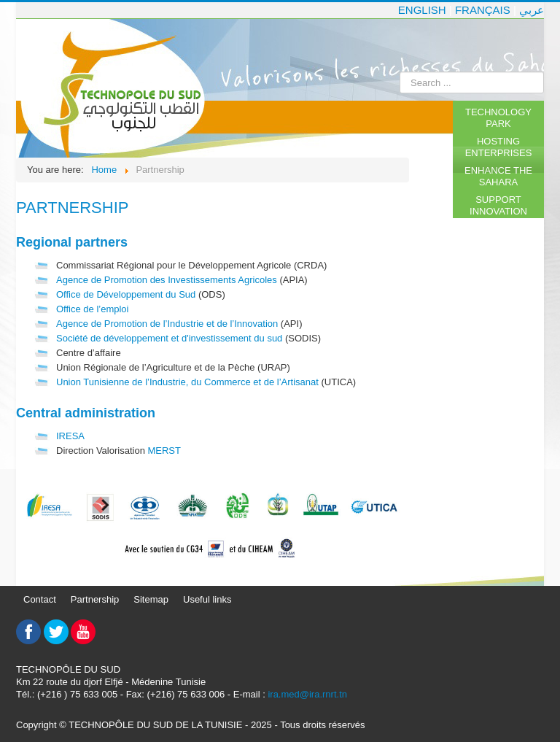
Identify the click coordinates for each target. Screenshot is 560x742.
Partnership (95, 599)
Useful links (207, 599)
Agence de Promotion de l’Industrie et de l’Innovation (167, 324)
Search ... (400, 72)
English (422, 10)
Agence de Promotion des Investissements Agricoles (167, 280)
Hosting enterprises (499, 147)
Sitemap (151, 599)
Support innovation (498, 205)
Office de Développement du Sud (126, 294)
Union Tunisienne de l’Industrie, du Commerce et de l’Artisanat (187, 382)
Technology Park (498, 118)
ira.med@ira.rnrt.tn (307, 694)
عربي (532, 10)
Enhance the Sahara (498, 176)
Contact (40, 599)
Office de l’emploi (92, 309)
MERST (164, 451)
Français (483, 10)
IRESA (70, 436)
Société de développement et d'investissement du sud (169, 338)
